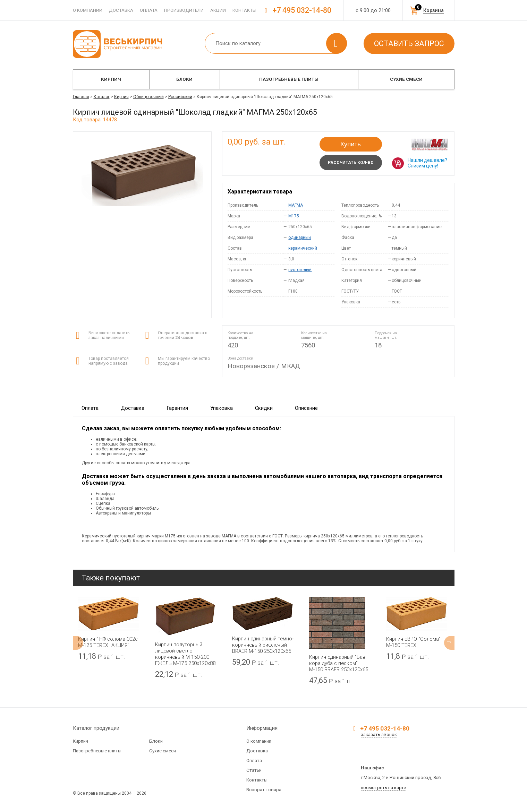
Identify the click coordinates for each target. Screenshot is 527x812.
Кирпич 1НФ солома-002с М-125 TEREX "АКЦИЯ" (108, 642)
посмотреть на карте (383, 788)
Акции (218, 10)
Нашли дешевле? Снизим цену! (427, 163)
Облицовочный (148, 97)
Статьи (254, 770)
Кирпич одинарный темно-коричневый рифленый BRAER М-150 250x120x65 (263, 645)
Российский (180, 97)
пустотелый (300, 270)
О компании (88, 10)
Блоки (184, 79)
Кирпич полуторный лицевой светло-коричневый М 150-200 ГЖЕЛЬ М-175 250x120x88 (185, 654)
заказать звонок (379, 735)
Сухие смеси (406, 79)
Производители (184, 10)
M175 (294, 216)
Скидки (264, 408)
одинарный (300, 237)
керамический (303, 248)
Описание (306, 408)
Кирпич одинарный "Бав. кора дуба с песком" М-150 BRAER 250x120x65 (339, 663)
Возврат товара (264, 790)
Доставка (121, 10)
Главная (81, 97)
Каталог (102, 97)
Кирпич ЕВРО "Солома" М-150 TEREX (413, 642)
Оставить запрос (409, 44)
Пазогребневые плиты (289, 79)
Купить (351, 144)
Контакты (244, 10)
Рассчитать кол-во (351, 163)
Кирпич (111, 79)
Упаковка (222, 408)
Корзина (433, 10)
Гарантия (177, 408)
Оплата (149, 10)
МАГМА (296, 205)
